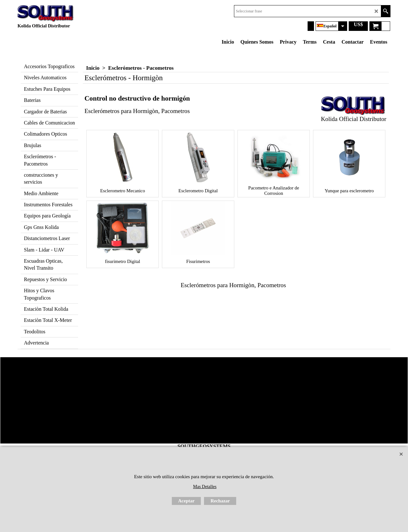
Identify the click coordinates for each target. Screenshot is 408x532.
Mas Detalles (205, 487)
